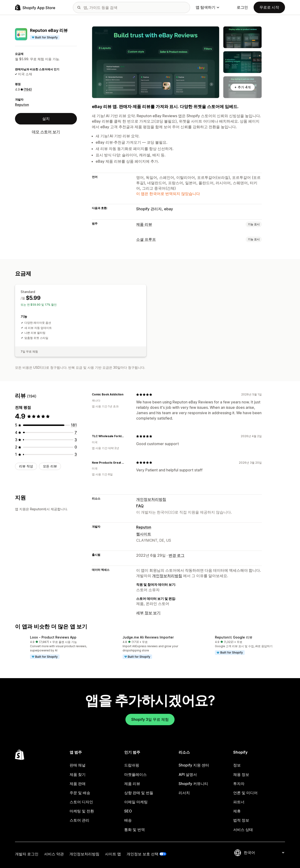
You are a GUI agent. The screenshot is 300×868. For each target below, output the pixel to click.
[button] (58, 647)
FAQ (140, 506)
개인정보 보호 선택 (142, 854)
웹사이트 (144, 534)
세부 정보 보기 (148, 613)
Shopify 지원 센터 (194, 765)
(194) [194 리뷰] (28, 89)
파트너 (239, 802)
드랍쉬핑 (132, 765)
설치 (46, 119)
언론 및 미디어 (245, 793)
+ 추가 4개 (243, 87)
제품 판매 (78, 784)
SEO (128, 811)
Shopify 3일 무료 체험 (150, 719)
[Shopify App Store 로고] (35, 7)
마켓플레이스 (135, 774)
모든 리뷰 (50, 466)
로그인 (242, 7)
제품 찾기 (78, 774)
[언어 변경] (264, 853)
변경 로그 (176, 555)
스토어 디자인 (81, 802)
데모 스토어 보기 (46, 132)
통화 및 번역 (135, 830)
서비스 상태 (243, 830)
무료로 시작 (269, 7)
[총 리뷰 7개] (76, 432)
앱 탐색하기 (207, 7)
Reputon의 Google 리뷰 (234, 637)
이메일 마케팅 (136, 802)
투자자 (239, 784)
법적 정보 (241, 820)
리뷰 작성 (26, 466)
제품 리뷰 (144, 224)
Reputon (22, 105)
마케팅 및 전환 (82, 811)
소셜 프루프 (146, 239)
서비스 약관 (54, 854)
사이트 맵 (113, 854)
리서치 (184, 793)
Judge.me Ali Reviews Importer (148, 637)
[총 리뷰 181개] (74, 425)
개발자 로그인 (27, 854)
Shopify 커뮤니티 (193, 784)
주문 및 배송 (80, 793)
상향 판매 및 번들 (139, 793)
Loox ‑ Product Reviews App (53, 637)
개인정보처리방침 (151, 499)
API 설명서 (188, 774)
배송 (128, 820)
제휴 (237, 811)
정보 (237, 765)
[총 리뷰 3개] (76, 440)
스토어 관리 (79, 820)
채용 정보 (241, 774)
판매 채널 (78, 765)
